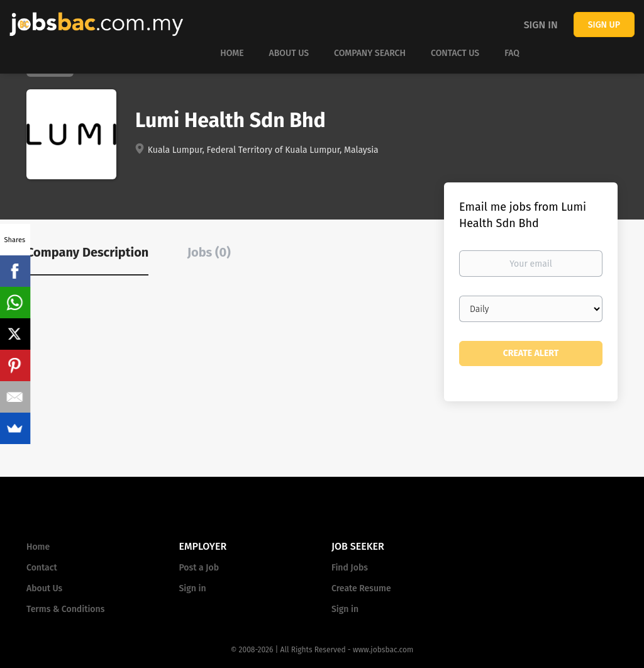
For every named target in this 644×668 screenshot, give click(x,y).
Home (38, 547)
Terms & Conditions (65, 609)
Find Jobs (350, 568)
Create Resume (361, 588)
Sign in (541, 25)
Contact (42, 568)
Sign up (604, 25)
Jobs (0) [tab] (209, 252)
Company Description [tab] (87, 252)
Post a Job (199, 568)
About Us (44, 588)
